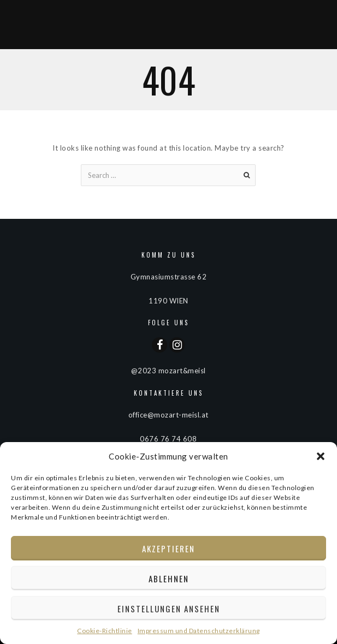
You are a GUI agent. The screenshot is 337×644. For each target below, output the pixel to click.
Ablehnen (169, 579)
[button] (321, 456)
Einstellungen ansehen (169, 609)
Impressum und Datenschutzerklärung (199, 631)
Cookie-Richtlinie (105, 631)
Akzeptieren (168, 548)
